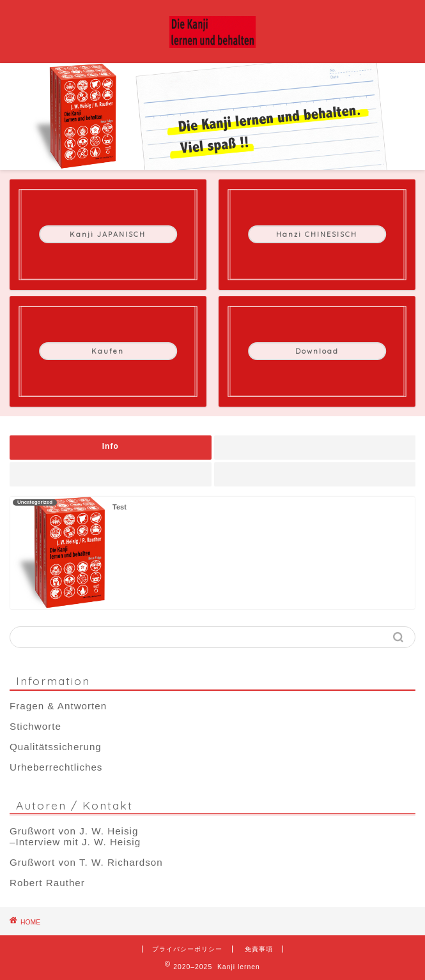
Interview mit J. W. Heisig (78, 842)
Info (111, 446)
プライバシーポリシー (187, 949)
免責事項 (259, 949)
